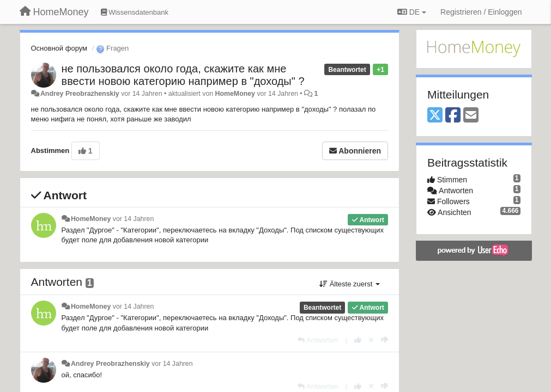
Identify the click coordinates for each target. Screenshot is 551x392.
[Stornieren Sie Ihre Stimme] (371, 340)
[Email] (471, 116)
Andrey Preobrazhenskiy (80, 94)
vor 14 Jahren (133, 219)
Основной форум (59, 48)
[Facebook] (453, 116)
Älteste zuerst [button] (350, 284)
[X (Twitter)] (435, 116)
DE (412, 12)
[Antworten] (318, 340)
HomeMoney (235, 94)
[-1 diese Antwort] (385, 340)
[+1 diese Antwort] (358, 340)
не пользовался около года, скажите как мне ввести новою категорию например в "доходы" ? (183, 75)
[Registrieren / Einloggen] (481, 12)
